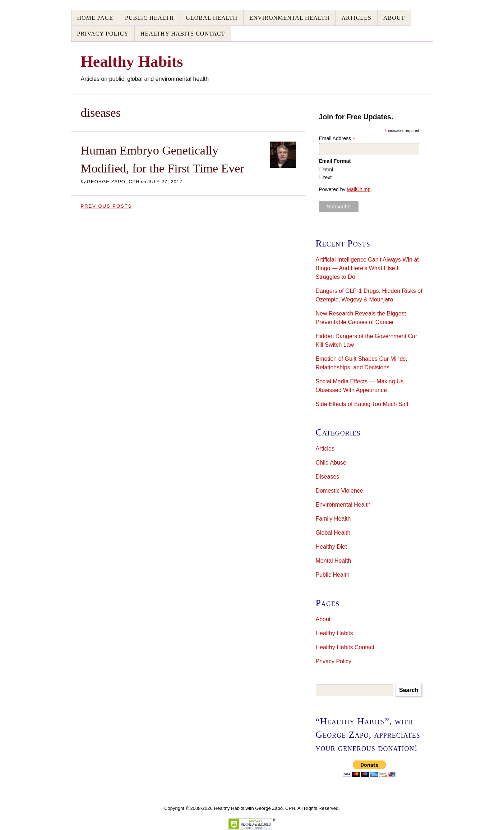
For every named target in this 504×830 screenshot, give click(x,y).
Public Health (149, 18)
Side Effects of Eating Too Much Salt (362, 404)
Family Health (333, 519)
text (328, 177)
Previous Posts (107, 206)
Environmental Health (289, 18)
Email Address (337, 139)
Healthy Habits (334, 633)
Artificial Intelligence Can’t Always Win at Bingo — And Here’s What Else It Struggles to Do (367, 268)
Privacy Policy (103, 34)
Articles (356, 18)
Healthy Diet (331, 547)
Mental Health (334, 561)
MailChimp (359, 189)
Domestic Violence (339, 491)
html (328, 170)
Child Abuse (331, 463)
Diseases (328, 477)
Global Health (212, 18)
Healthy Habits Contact (183, 34)
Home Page (95, 18)
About (394, 18)
